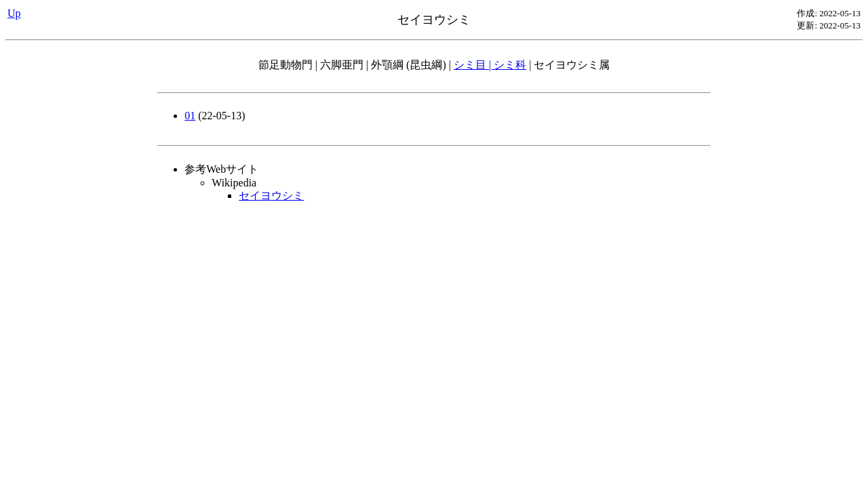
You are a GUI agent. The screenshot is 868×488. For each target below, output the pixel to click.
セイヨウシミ (271, 196)
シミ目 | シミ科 (490, 65)
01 (190, 116)
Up (14, 13)
